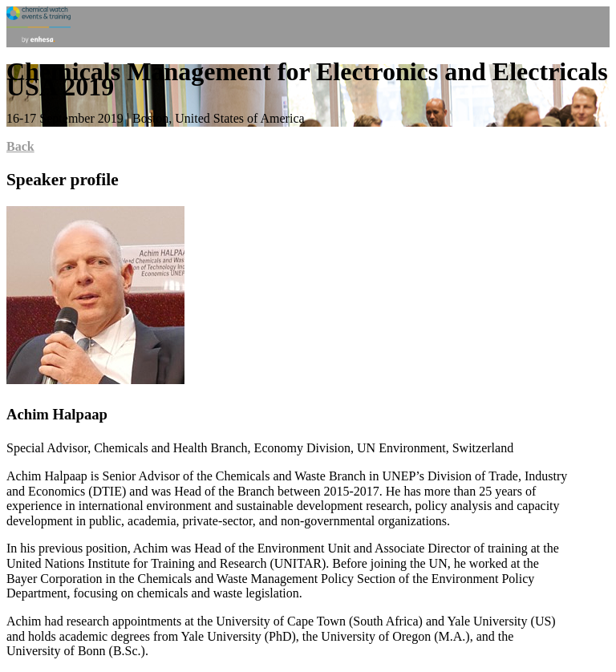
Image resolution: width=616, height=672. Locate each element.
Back (20, 146)
